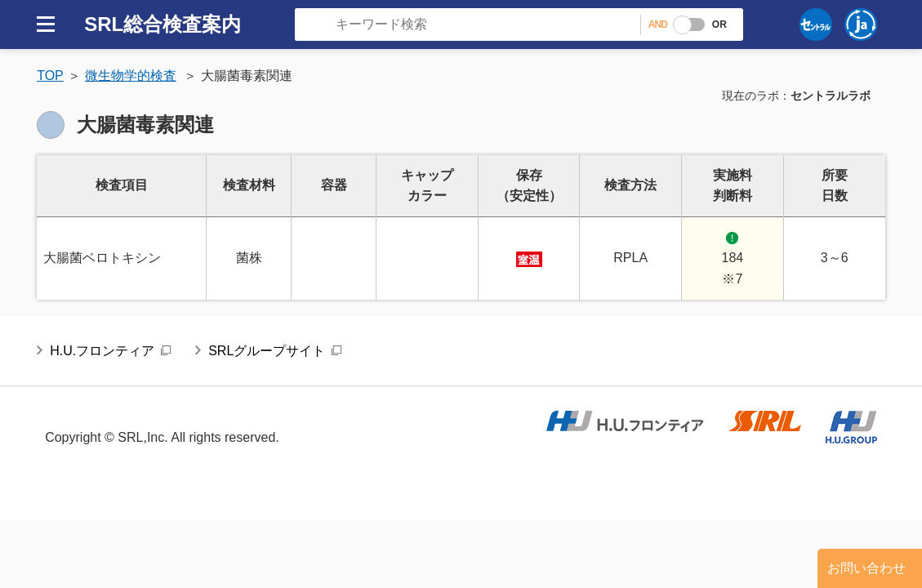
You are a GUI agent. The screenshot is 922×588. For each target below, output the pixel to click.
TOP (50, 76)
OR (719, 24)
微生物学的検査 (131, 76)
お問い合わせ (866, 568)
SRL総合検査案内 (163, 24)
